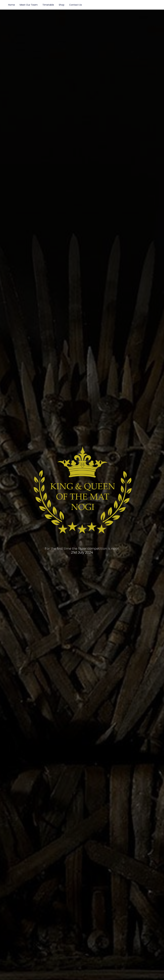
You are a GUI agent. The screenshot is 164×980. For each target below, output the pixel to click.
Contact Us (76, 5)
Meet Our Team (29, 5)
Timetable (48, 5)
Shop (62, 5)
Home (12, 5)
